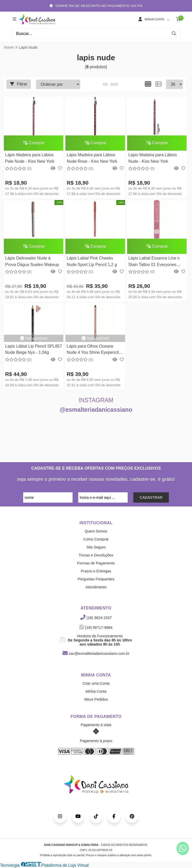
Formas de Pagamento (96, 563)
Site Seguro (96, 547)
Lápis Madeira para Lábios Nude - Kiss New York (152, 158)
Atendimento (96, 587)
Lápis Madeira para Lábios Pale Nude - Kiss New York (30, 158)
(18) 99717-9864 (96, 628)
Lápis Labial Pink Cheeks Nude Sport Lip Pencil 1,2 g (92, 261)
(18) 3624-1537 (96, 618)
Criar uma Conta (96, 684)
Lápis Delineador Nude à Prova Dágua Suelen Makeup (32, 261)
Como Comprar (96, 539)
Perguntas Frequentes (96, 579)
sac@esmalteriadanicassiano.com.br (96, 654)
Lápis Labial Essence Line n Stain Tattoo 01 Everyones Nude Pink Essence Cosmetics (156, 262)
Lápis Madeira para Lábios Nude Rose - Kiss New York (92, 158)
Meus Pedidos (96, 700)
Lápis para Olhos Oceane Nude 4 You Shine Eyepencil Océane (93, 350)
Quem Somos (96, 531)
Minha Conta (96, 692)
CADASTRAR (151, 498)
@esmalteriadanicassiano (96, 410)
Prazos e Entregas (96, 571)
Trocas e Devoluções (96, 555)
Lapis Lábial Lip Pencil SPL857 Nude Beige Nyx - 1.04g (34, 350)
